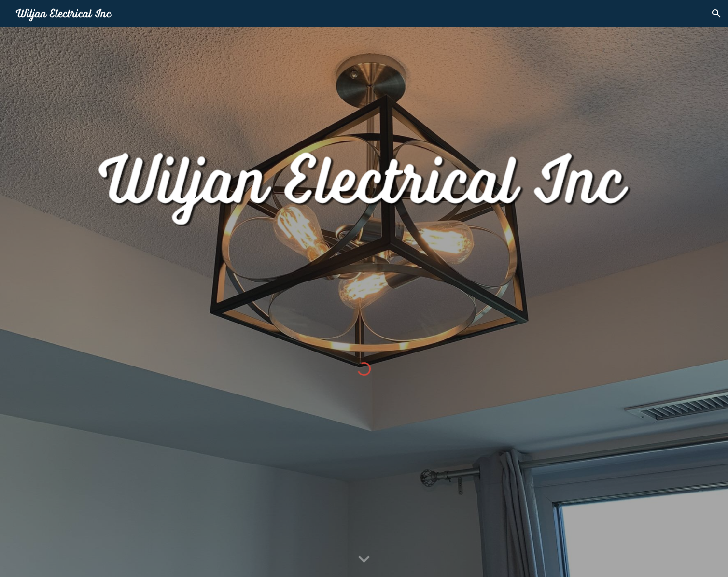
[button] (716, 14)
